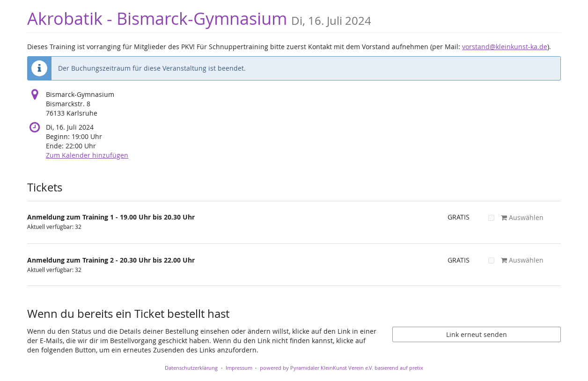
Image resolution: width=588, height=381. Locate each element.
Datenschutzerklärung (191, 368)
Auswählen (516, 217)
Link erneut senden (477, 334)
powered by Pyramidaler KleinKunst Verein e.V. (316, 368)
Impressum (239, 368)
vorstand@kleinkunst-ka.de (505, 47)
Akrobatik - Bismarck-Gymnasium (199, 18)
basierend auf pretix (399, 368)
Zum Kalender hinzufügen (87, 155)
